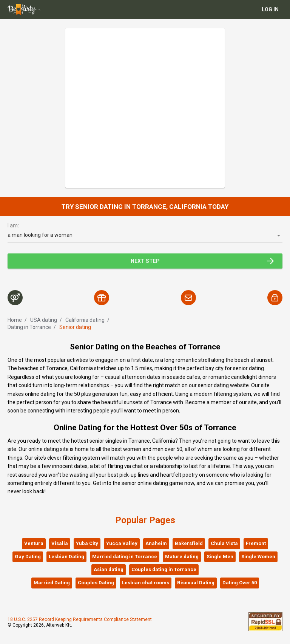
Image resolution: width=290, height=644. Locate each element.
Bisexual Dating (196, 583)
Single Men (220, 557)
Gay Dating (28, 557)
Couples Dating (96, 583)
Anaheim (156, 543)
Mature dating (182, 557)
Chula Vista (224, 543)
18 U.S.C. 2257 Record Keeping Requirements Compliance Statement (80, 619)
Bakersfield (189, 543)
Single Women (258, 557)
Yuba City (87, 543)
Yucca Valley (122, 543)
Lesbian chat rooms (146, 583)
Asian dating (109, 569)
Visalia (60, 543)
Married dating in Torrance (125, 557)
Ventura (34, 543)
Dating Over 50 (240, 583)
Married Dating (52, 583)
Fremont (256, 543)
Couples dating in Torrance (164, 569)
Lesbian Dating (66, 557)
